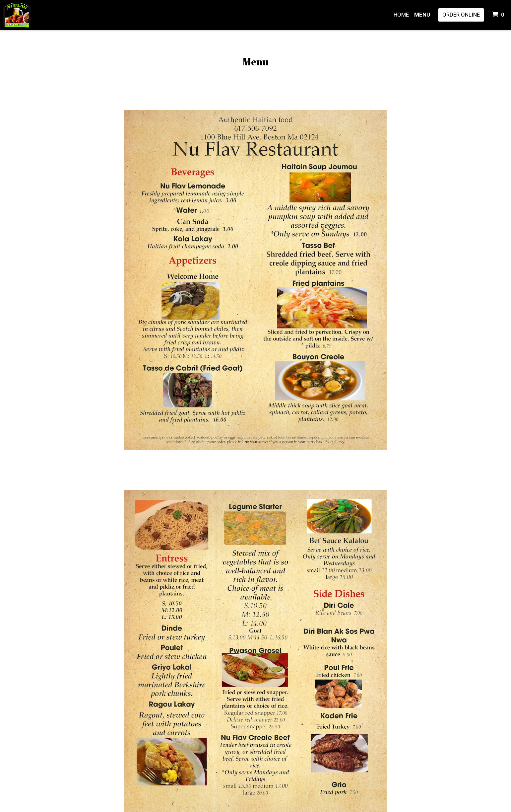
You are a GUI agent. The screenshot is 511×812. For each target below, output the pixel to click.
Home (401, 15)
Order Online (461, 15)
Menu (422, 15)
